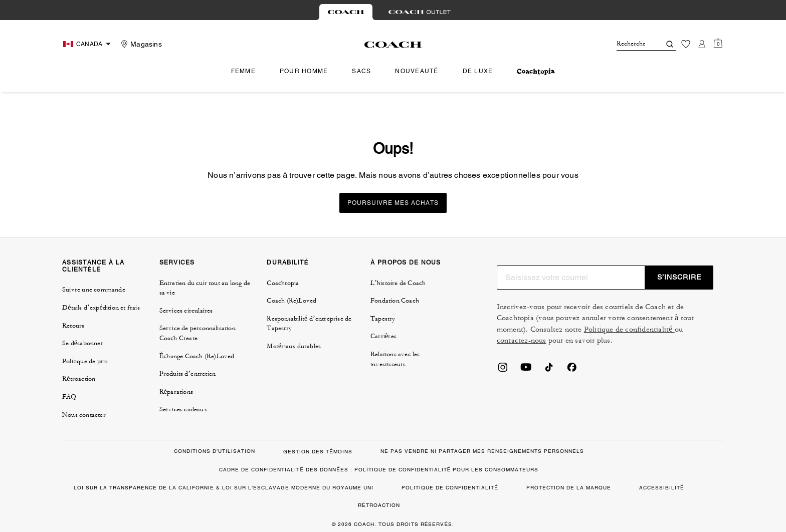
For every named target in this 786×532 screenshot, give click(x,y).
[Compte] (702, 44)
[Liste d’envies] (686, 44)
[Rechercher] (631, 44)
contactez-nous (522, 340)
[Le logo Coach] (393, 45)
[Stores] (140, 44)
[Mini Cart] (718, 44)
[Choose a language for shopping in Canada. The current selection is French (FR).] (88, 44)
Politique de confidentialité (629, 329)
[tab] (346, 12)
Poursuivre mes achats (393, 203)
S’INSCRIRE (679, 277)
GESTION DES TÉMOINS (318, 452)
